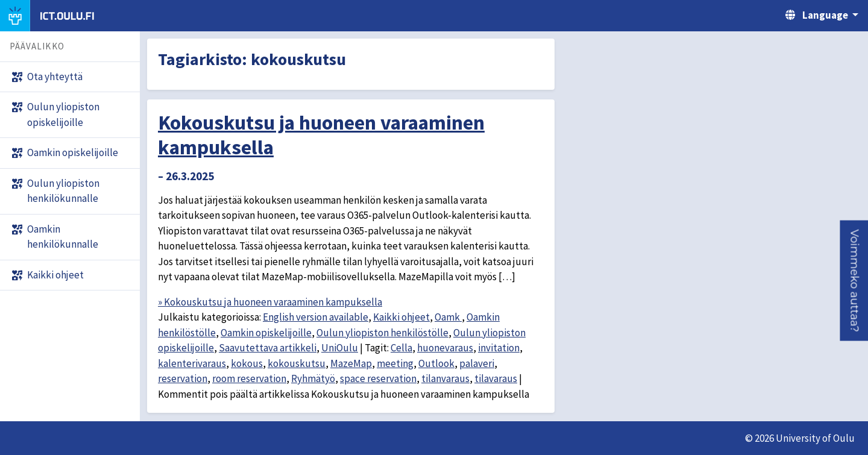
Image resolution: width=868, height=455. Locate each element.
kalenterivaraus (192, 363)
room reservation (249, 378)
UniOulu (340, 348)
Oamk (448, 317)
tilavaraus (496, 378)
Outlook (436, 363)
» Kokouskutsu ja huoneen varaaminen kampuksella (270, 302)
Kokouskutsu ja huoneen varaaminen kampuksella (321, 135)
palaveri (477, 363)
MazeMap (351, 363)
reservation (183, 378)
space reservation (378, 378)
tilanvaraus (445, 378)
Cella (401, 348)
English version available (316, 317)
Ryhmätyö (313, 378)
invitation (499, 348)
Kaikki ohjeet (401, 317)
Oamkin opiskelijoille (266, 333)
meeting (395, 363)
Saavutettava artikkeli (268, 348)
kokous (247, 363)
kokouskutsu (297, 363)
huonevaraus (445, 348)
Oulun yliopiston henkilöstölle (382, 333)
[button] (854, 281)
